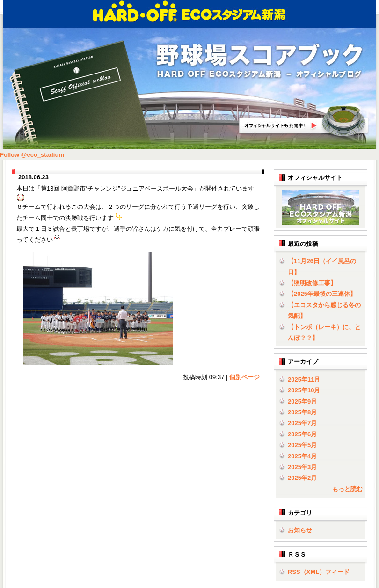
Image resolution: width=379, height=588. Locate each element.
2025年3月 (302, 467)
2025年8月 (302, 412)
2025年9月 (302, 401)
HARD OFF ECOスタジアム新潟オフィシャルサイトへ (304, 121)
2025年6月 (302, 434)
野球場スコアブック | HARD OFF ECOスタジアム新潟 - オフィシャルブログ (260, 62)
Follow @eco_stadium (32, 155)
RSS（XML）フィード (319, 572)
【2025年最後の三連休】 (322, 294)
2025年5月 (302, 445)
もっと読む (347, 489)
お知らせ (300, 530)
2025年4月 (302, 456)
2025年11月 (304, 379)
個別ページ (244, 377)
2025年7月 (302, 423)
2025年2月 (302, 478)
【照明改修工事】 (312, 283)
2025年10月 (304, 390)
